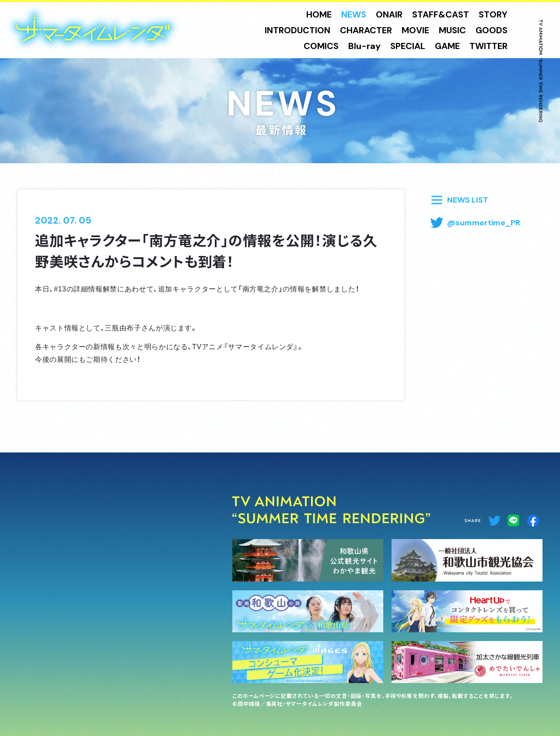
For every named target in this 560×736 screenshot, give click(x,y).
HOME (319, 14)
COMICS (321, 46)
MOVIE (415, 30)
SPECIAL (408, 46)
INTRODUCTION (297, 30)
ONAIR (389, 14)
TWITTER (488, 46)
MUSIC (452, 30)
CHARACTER (366, 30)
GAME (447, 46)
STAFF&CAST (441, 14)
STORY (493, 14)
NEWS (354, 14)
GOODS (492, 30)
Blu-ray (364, 46)
